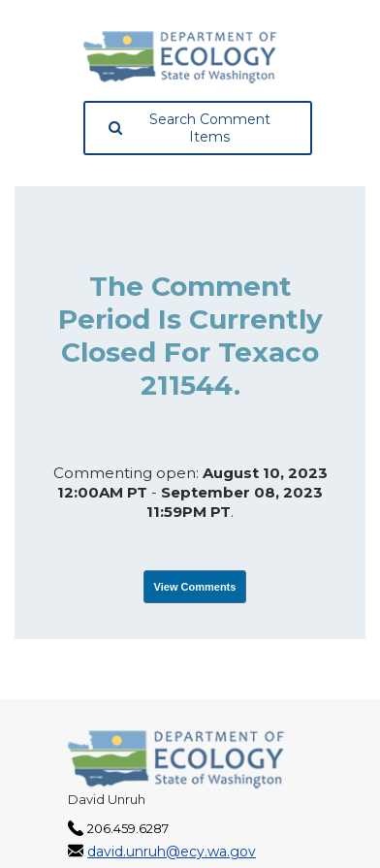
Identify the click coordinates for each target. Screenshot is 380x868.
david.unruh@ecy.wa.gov (172, 852)
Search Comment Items (190, 128)
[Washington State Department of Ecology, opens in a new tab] (180, 57)
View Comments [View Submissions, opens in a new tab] (195, 587)
